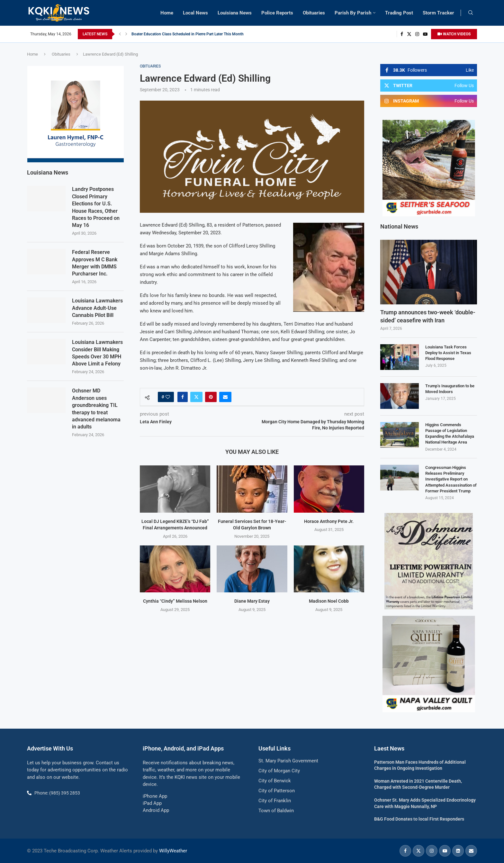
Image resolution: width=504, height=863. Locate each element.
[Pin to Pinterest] (211, 397)
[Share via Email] (225, 397)
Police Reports (277, 13)
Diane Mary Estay (252, 601)
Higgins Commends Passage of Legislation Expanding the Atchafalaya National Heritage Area (450, 434)
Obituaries (314, 13)
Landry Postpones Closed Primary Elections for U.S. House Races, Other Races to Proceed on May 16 (96, 207)
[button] (120, 34)
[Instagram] (417, 34)
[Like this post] (168, 397)
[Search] (471, 13)
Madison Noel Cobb (329, 601)
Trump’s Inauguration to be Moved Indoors (450, 389)
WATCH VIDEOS (454, 34)
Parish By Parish (353, 13)
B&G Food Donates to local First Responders (419, 819)
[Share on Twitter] (196, 397)
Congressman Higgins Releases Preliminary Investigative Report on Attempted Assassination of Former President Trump (451, 479)
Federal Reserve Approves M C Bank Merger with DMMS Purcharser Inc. (95, 263)
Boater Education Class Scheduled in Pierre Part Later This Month (188, 34)
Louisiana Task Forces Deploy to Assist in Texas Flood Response (448, 353)
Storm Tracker (438, 13)
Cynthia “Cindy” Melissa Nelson (175, 601)
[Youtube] (425, 34)
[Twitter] (409, 34)
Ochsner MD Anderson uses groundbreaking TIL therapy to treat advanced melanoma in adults (96, 408)
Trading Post (399, 13)
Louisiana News (235, 13)
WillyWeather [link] (173, 851)
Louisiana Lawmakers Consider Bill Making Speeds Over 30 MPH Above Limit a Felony (97, 353)
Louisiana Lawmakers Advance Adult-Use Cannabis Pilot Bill (97, 308)
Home (167, 13)
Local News (195, 13)
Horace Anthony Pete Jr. (329, 521)
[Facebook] (402, 34)
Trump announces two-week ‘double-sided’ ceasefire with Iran (428, 316)
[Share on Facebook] (183, 397)
